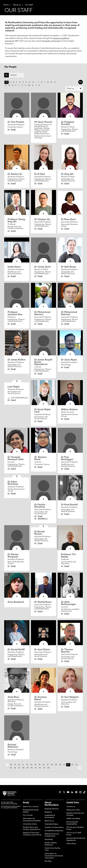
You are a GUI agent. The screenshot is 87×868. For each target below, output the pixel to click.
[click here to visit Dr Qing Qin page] (70, 157)
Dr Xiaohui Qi (15, 174)
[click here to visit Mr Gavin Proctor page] (43, 105)
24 (35, 765)
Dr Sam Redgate (70, 697)
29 (56, 765)
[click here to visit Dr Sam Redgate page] (70, 680)
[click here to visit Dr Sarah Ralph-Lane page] (43, 393)
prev (7, 765)
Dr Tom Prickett (16, 122)
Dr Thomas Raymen (67, 651)
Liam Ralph (14, 387)
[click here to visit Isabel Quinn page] (17, 250)
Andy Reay (13, 697)
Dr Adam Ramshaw (13, 483)
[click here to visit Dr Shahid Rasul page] (43, 585)
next (80, 768)
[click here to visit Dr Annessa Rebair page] (43, 680)
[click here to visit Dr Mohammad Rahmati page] (70, 295)
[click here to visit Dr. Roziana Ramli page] (43, 440)
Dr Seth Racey (68, 267)
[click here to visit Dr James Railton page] (17, 343)
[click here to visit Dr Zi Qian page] (43, 157)
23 (31, 765)
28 (52, 765)
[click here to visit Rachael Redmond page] (17, 728)
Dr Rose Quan (68, 219)
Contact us (71, 807)
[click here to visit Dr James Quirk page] (43, 250)
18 (11, 765)
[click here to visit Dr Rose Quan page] (70, 202)
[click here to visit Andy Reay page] (17, 680)
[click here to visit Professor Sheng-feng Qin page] (17, 202)
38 (23, 768)
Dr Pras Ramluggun (67, 458)
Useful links (73, 803)
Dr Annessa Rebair (40, 698)
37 (19, 768)
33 (72, 765)
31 (64, 765)
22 (27, 765)
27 (48, 765)
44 (48, 768)
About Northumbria (52, 804)
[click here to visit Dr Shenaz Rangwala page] (17, 538)
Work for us (49, 821)
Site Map (48, 861)
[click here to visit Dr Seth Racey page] (70, 250)
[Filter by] (74, 89)
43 (44, 768)
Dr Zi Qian (40, 174)
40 (32, 768)
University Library (30, 824)
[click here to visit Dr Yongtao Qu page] (43, 202)
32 (68, 765)
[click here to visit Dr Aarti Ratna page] (43, 633)
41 (36, 768)
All (7, 82)
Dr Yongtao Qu (42, 219)
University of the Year (51, 41)
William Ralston (69, 410)
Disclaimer (49, 840)
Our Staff (29, 5)
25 (39, 765)
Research (48, 812)
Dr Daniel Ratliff (16, 650)
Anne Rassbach (16, 602)
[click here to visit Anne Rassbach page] (17, 585)
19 (15, 765)
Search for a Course (31, 807)
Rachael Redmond (13, 746)
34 (76, 765)
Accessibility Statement (54, 831)
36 (15, 768)
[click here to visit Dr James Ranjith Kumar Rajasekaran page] (43, 343)
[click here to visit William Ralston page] (70, 393)
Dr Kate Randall (69, 505)
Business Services (52, 809)
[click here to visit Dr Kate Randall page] (70, 488)
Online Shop (71, 844)
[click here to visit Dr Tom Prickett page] (17, 105)
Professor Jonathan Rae (15, 313)
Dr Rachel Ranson (39, 533)
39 (27, 768)
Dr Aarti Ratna (42, 650)
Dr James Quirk (42, 267)
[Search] (16, 75)
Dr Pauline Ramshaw (40, 506)
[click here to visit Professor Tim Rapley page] (70, 538)
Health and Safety (73, 819)
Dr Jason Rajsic (69, 360)
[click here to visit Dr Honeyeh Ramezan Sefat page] (17, 440)
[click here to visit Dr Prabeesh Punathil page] (70, 105)
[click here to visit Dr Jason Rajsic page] (70, 343)
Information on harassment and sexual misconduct (54, 856)
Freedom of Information (54, 828)
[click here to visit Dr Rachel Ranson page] (43, 526)
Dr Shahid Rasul (43, 602)
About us (17, 5)
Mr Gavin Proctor (43, 122)
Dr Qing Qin (67, 174)
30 (60, 765)
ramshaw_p (43, 519)
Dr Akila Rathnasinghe (68, 603)
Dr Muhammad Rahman (42, 313)
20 (19, 765)
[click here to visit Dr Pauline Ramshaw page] (43, 488)
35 (11, 768)
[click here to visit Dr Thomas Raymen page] (70, 633)
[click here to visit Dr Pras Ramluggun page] (70, 440)
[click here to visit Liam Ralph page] (17, 381)
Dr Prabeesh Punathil (68, 123)
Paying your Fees (73, 810)
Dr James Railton (17, 360)
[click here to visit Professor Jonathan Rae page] (17, 295)
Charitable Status (51, 824)
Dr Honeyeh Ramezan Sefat (16, 458)
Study (26, 803)
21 (23, 765)
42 (40, 768)
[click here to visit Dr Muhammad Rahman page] (43, 295)
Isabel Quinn (14, 267)
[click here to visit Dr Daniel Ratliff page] (17, 633)
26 (44, 765)
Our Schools (28, 815)
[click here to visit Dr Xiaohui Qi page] (17, 157)
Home (6, 5)
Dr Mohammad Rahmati (69, 313)
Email (13, 130)
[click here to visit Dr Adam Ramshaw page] (17, 476)
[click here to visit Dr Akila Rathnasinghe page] (70, 585)
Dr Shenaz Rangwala (13, 556)
